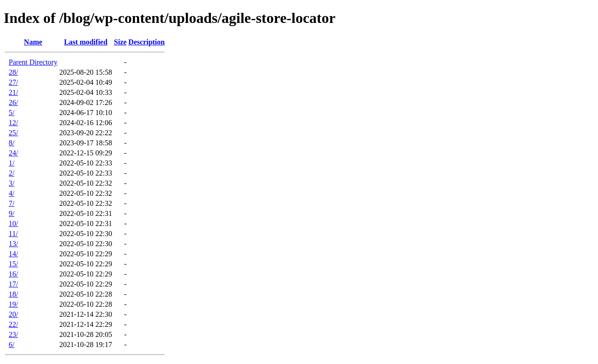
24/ (13, 153)
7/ (11, 203)
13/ (13, 244)
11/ (13, 234)
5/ (11, 113)
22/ (13, 324)
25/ (13, 133)
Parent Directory (33, 62)
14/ (13, 254)
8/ (11, 143)
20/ (13, 314)
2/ (11, 173)
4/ (11, 193)
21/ (13, 92)
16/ (13, 274)
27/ (13, 82)
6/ (11, 345)
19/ (13, 304)
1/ (11, 163)
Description (147, 42)
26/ (13, 102)
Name (33, 42)
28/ (13, 72)
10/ (13, 223)
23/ (13, 334)
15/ (13, 264)
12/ (13, 123)
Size (120, 42)
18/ (13, 294)
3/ (11, 183)
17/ (13, 284)
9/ (11, 213)
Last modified (86, 42)
